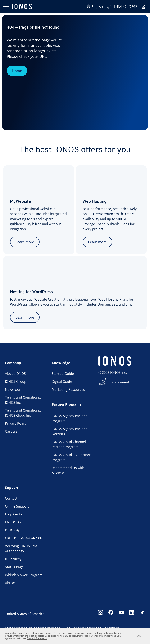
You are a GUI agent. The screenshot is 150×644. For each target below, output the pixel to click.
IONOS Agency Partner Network (69, 431)
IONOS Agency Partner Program (69, 418)
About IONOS (15, 374)
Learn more (25, 242)
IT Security (13, 559)
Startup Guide (63, 374)
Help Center (14, 514)
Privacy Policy (16, 423)
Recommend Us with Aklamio (68, 470)
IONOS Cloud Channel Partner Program (69, 444)
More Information (37, 638)
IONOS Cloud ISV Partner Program (71, 457)
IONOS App (14, 530)
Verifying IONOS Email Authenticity (22, 549)
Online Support (17, 506)
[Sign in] (144, 7)
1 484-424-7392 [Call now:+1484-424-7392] (122, 7)
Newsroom (14, 389)
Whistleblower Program (24, 575)
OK (139, 636)
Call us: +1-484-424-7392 (24, 538)
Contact (11, 498)
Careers (11, 431)
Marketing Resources (68, 389)
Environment (119, 382)
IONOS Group (16, 382)
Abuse (10, 583)
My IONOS (13, 522)
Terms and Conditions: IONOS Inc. (23, 400)
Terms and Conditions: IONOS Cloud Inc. (23, 413)
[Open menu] (6, 6)
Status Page (14, 567)
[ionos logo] (22, 6)
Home (17, 71)
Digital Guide (62, 382)
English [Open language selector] (95, 7)
